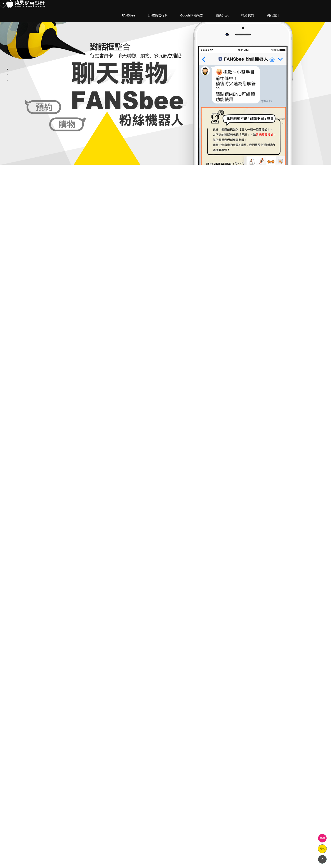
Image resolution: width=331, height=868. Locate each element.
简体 (322, 849)
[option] (165, 82)
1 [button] (7, 69)
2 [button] (7, 75)
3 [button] (7, 80)
